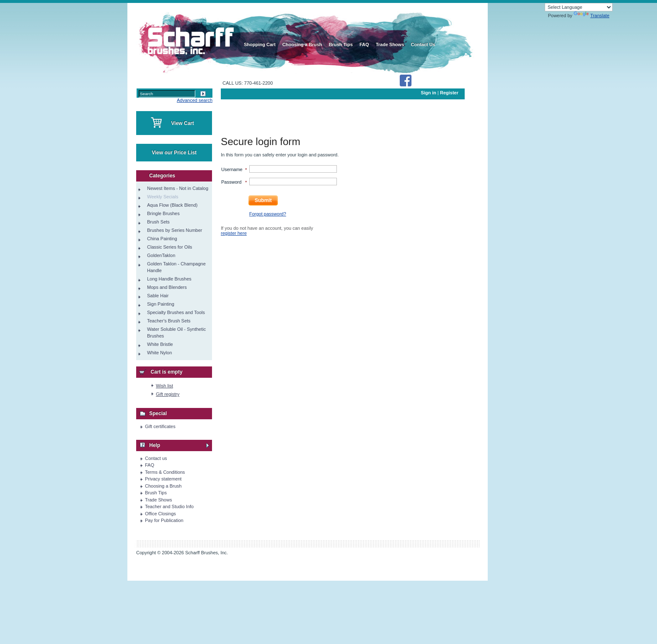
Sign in (428, 93)
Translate (591, 16)
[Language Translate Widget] (579, 7)
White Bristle (160, 344)
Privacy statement (163, 479)
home (189, 38)
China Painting (162, 239)
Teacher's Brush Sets (169, 321)
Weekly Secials (163, 197)
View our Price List (174, 153)
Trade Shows (158, 500)
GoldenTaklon (161, 255)
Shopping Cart (260, 44)
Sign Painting (161, 304)
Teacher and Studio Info (169, 506)
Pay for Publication (164, 520)
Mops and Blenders (167, 287)
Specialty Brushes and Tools (176, 312)
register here (234, 233)
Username (232, 169)
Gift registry (168, 394)
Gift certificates (160, 426)
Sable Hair (158, 296)
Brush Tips (156, 493)
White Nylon (159, 353)
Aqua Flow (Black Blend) (172, 205)
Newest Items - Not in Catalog (178, 188)
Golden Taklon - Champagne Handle (176, 267)
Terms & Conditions (165, 472)
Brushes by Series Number (175, 230)
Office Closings (160, 514)
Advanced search (195, 100)
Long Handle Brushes (169, 279)
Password (231, 182)
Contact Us (423, 44)
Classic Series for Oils (170, 247)
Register (449, 93)
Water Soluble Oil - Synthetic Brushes (176, 332)
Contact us (156, 458)
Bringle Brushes (163, 213)
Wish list (164, 386)
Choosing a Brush (163, 486)
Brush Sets (158, 222)
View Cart (182, 123)
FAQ (150, 465)
